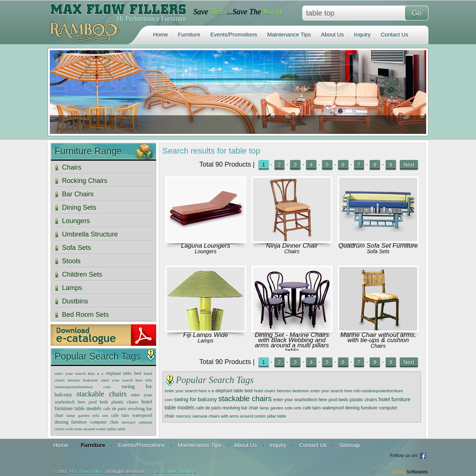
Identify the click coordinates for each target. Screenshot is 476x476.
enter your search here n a (189, 391)
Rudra (410, 472)
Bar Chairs (78, 194)
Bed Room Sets (86, 315)
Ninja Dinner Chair (292, 246)
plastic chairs (363, 400)
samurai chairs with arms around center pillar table (239, 416)
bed (249, 391)
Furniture (189, 34)
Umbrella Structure (90, 234)
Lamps (206, 341)
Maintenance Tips (289, 34)
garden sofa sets (286, 408)
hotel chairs (265, 391)
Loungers (206, 251)
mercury (183, 416)
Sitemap (349, 445)
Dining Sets (79, 208)
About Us (332, 34)
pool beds (339, 400)
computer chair (104, 422)
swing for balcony (195, 399)
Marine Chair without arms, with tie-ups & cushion (378, 337)
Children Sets (82, 274)
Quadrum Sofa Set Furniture (378, 246)
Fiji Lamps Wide (205, 335)
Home (161, 34)
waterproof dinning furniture (350, 408)
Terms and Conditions (175, 471)
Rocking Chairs (85, 181)
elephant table (229, 391)
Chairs (292, 251)
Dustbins (75, 301)
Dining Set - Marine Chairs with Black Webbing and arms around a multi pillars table (292, 343)
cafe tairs (312, 408)
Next (409, 165)
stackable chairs (245, 399)
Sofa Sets (378, 251)
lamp (265, 408)
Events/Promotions (234, 34)
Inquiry (362, 34)
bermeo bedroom (293, 391)
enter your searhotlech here (300, 400)
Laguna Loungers (206, 246)
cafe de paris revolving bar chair (227, 408)
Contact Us (395, 34)
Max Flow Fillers (86, 471)
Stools (71, 261)
